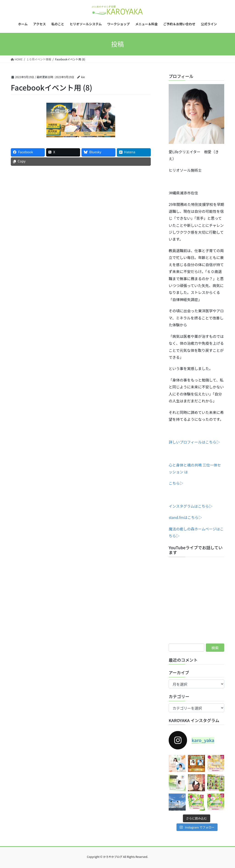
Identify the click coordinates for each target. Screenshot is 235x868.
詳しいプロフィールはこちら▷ (194, 442)
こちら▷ (176, 483)
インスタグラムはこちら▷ (191, 506)
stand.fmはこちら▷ (185, 517)
